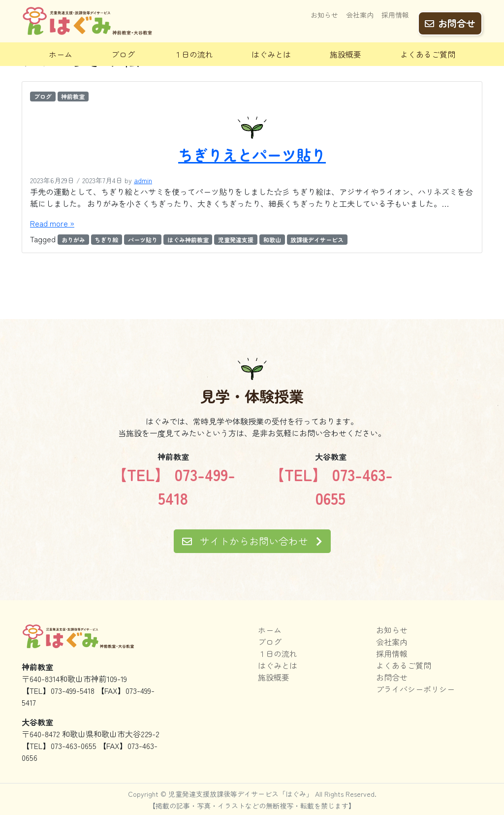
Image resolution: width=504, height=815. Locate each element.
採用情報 (395, 18)
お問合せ (450, 20)
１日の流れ (193, 54)
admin (143, 180)
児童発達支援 (236, 240)
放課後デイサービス (317, 240)
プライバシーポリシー (415, 689)
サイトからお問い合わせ (252, 541)
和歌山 (272, 240)
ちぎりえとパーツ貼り (252, 155)
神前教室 (73, 96)
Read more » (52, 223)
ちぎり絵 (106, 240)
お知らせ (324, 18)
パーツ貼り (143, 240)
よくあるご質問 (428, 54)
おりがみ (73, 240)
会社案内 (360, 18)
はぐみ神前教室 (188, 240)
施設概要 (346, 54)
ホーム (61, 54)
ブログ (123, 54)
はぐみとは (271, 54)
